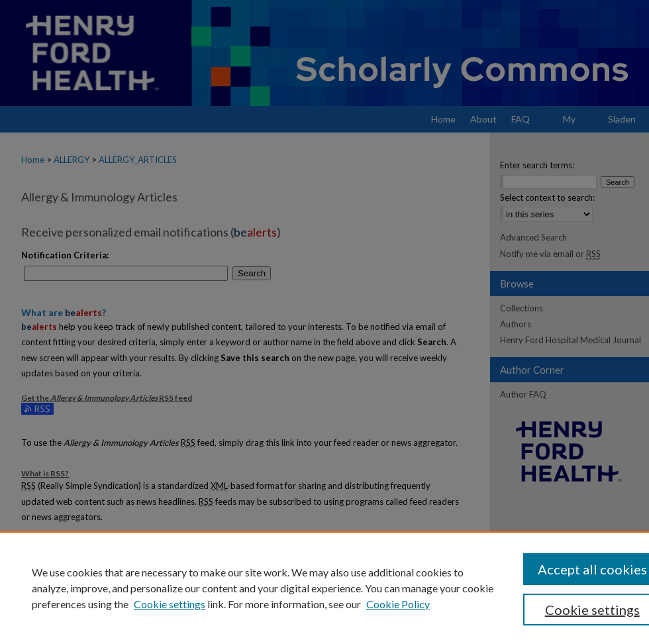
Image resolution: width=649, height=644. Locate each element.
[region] (324, 588)
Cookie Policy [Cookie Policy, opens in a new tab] (398, 604)
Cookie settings (170, 604)
